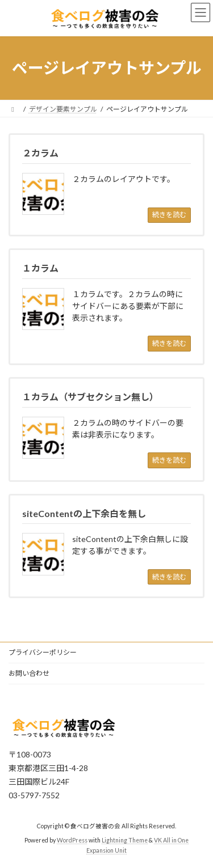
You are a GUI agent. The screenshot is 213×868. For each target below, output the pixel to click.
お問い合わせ (29, 673)
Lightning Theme (125, 841)
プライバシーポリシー (43, 652)
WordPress (72, 841)
